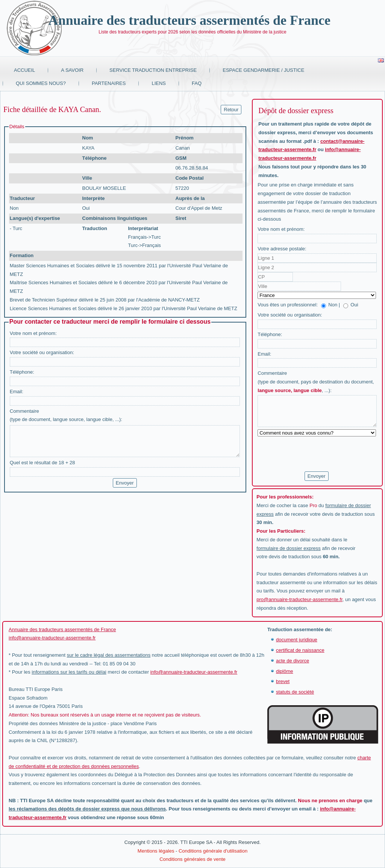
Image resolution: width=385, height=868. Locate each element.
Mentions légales (156, 851)
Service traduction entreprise (153, 70)
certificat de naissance (300, 650)
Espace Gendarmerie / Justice (263, 70)
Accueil (24, 70)
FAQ (197, 83)
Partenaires (109, 83)
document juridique (297, 640)
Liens (159, 83)
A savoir (72, 70)
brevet (283, 681)
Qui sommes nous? (41, 83)
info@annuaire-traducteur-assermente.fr (52, 638)
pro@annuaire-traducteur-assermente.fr (299, 599)
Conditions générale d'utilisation (213, 851)
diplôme (285, 671)
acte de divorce (293, 661)
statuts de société (295, 692)
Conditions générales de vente (192, 859)
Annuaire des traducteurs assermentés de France (189, 20)
